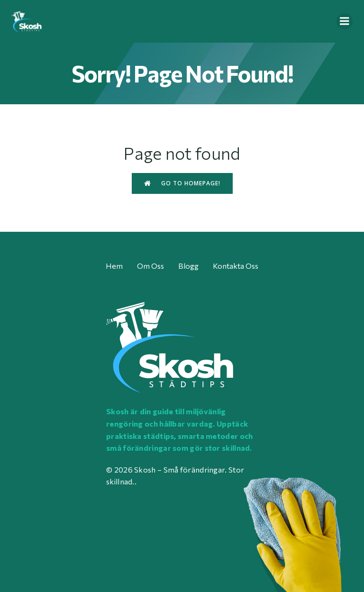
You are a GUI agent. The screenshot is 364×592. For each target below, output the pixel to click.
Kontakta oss (236, 266)
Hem (114, 266)
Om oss (150, 266)
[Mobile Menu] (345, 21)
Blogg (188, 266)
